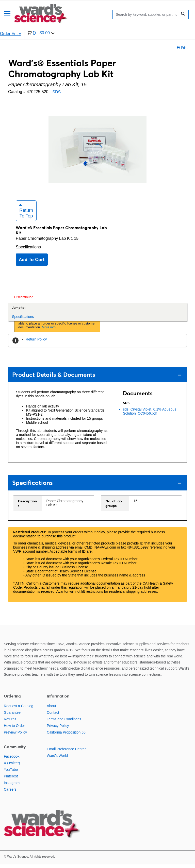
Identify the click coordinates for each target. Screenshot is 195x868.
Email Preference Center (66, 753)
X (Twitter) (12, 767)
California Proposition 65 (66, 736)
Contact (53, 716)
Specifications (28, 251)
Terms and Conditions (64, 723)
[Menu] (7, 14)
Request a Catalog (19, 709)
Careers (10, 793)
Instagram (12, 786)
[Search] (146, 15)
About (51, 709)
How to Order (14, 729)
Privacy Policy (58, 729)
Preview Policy (15, 736)
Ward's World (57, 759)
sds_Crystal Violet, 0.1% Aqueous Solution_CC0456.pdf (150, 415)
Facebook (12, 760)
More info (49, 331)
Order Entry (11, 34)
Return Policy (36, 343)
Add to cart (32, 263)
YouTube (11, 773)
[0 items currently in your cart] (41, 34)
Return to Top (26, 214)
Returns (10, 723)
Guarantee (12, 716)
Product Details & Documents (97, 378)
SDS (56, 92)
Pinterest (11, 780)
